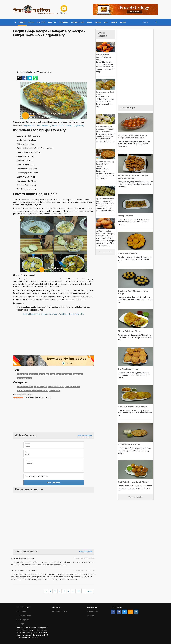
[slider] (18, 398)
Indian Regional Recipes (41, 391)
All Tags (21, 624)
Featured (54, 391)
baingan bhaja (22, 374)
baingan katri (43, 374)
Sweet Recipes (103, 34)
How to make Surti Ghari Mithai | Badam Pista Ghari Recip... (105, 127)
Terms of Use (93, 611)
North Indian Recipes (24, 391)
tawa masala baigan (24, 378)
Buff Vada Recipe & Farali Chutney (133, 482)
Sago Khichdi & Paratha (129, 444)
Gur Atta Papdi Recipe (128, 369)
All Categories (23, 620)
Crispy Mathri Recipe (127, 253)
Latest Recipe (128, 107)
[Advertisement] (54, 55)
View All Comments (85, 435)
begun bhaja (53, 374)
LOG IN (123, 22)
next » (90, 591)
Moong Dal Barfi (125, 216)
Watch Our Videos (60, 611)
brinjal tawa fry (64, 374)
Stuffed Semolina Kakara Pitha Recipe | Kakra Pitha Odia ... (105, 229)
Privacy (91, 616)
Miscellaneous (71, 387)
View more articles (106, 247)
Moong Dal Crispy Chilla (129, 331)
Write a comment (86, 551)
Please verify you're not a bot (37, 476)
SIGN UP (114, 22)
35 (78, 591)
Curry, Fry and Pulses (25, 387)
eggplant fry (75, 374)
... (73, 591)
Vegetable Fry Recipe (41, 387)
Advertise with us (24, 616)
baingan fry (33, 374)
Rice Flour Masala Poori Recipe (132, 407)
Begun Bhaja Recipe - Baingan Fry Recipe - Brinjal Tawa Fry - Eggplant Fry (54, 126)
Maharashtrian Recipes (57, 387)
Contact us (22, 611)
